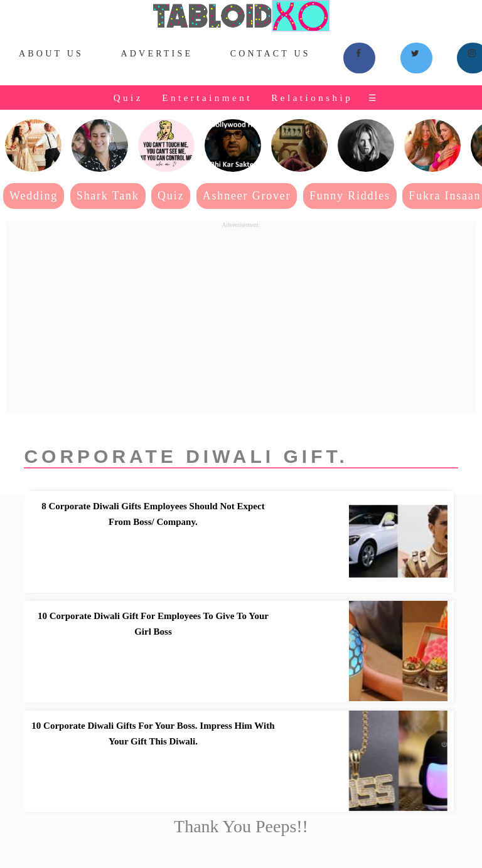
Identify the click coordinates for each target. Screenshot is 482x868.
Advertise (157, 54)
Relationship (312, 98)
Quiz (128, 98)
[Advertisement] (241, 316)
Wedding (34, 196)
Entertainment (207, 98)
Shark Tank (108, 196)
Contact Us (270, 54)
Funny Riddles (350, 196)
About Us (51, 54)
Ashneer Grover (247, 196)
